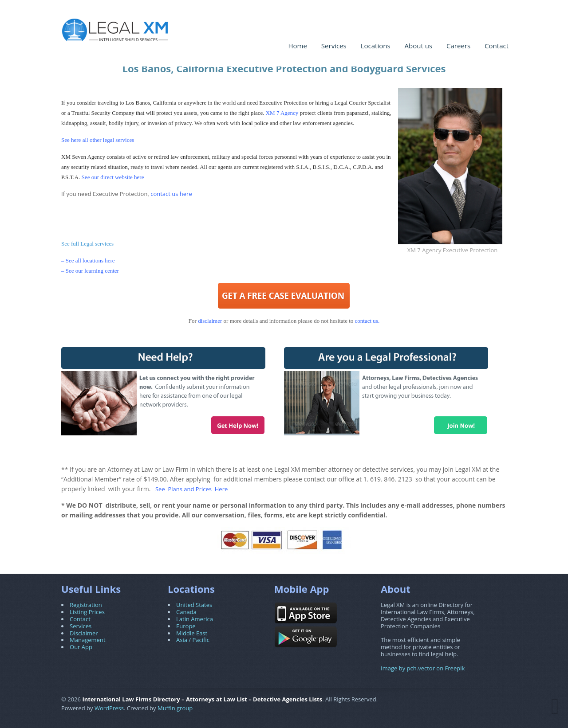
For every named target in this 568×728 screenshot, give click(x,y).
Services (334, 46)
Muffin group (175, 708)
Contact (497, 46)
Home (297, 46)
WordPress (109, 708)
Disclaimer (84, 633)
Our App (81, 647)
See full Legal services (87, 244)
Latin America (195, 619)
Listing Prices (87, 612)
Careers (458, 46)
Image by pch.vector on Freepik (423, 668)
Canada (186, 612)
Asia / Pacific (193, 640)
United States (194, 605)
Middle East (192, 633)
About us (418, 46)
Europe (186, 626)
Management (88, 640)
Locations (376, 46)
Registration (86, 605)
